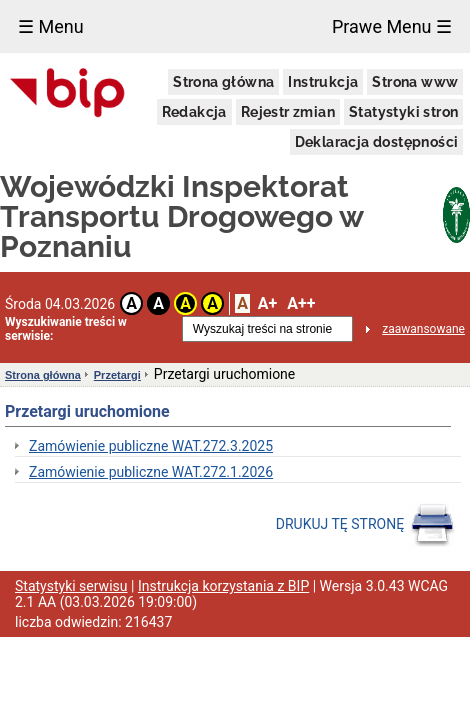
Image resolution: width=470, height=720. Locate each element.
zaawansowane (423, 329)
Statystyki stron (403, 112)
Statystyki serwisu (71, 586)
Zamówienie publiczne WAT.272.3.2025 (151, 446)
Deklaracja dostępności (377, 142)
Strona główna (223, 82)
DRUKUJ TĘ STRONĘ (365, 525)
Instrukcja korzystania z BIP (223, 586)
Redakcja (194, 112)
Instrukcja (323, 82)
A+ (267, 303)
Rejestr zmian (288, 112)
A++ (301, 303)
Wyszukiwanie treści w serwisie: (66, 329)
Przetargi (117, 375)
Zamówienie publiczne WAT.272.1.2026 (151, 472)
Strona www (415, 82)
